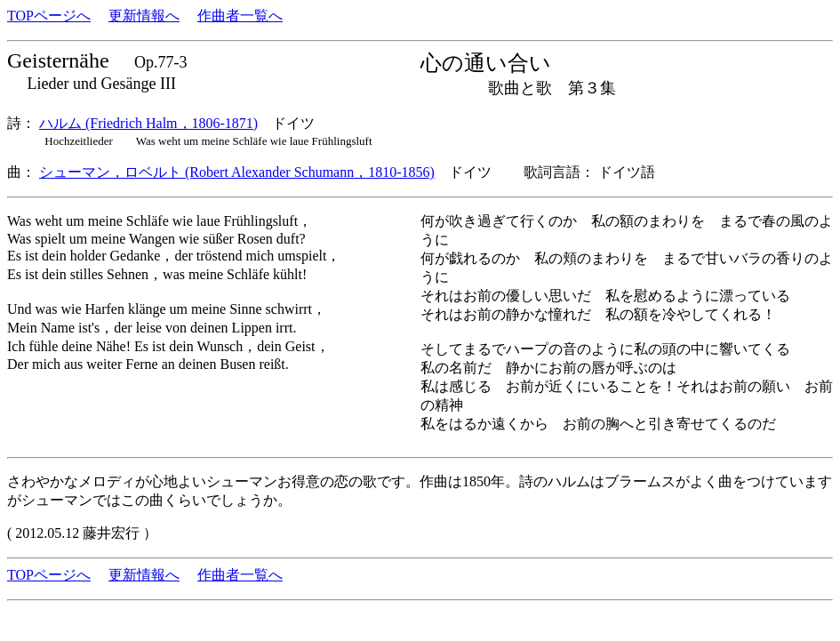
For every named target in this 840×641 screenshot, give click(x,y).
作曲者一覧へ (240, 16)
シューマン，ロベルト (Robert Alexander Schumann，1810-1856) (237, 172)
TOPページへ (49, 16)
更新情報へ (144, 16)
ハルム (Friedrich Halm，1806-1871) (148, 123)
